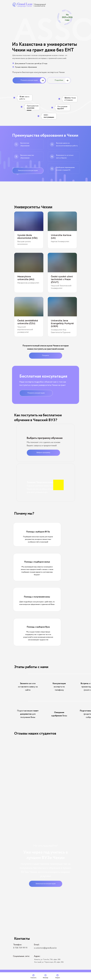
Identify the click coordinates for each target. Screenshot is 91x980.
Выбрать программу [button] (43, 453)
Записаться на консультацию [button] (28, 171)
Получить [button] (46, 356)
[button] (30, 787)
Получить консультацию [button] (29, 80)
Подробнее (59, 80)
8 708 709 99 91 (20, 948)
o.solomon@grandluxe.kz (45, 948)
